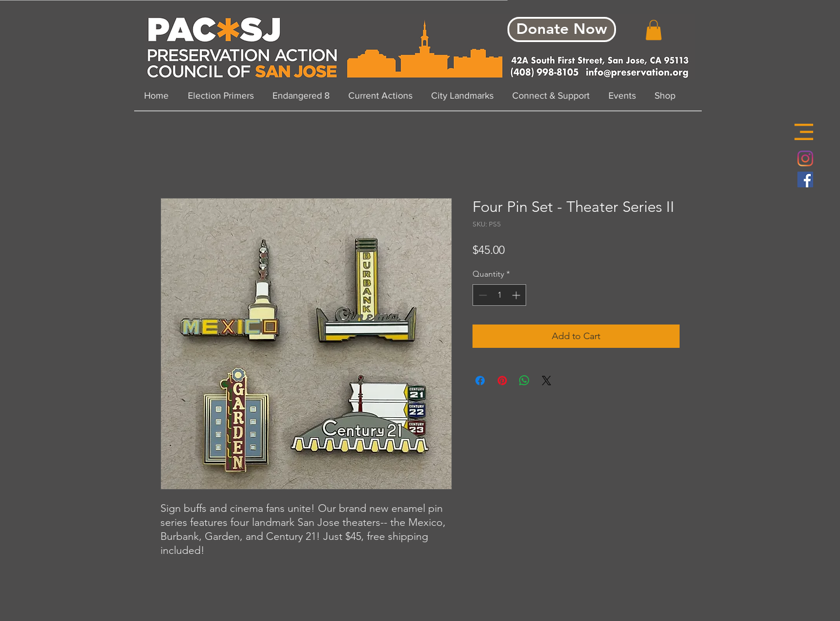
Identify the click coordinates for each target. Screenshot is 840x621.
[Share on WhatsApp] (524, 381)
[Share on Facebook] (480, 381)
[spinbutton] (499, 295)
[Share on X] (547, 381)
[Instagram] (805, 158)
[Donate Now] (562, 29)
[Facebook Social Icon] (805, 179)
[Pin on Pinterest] (502, 381)
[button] (804, 132)
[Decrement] (482, 295)
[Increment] (517, 295)
